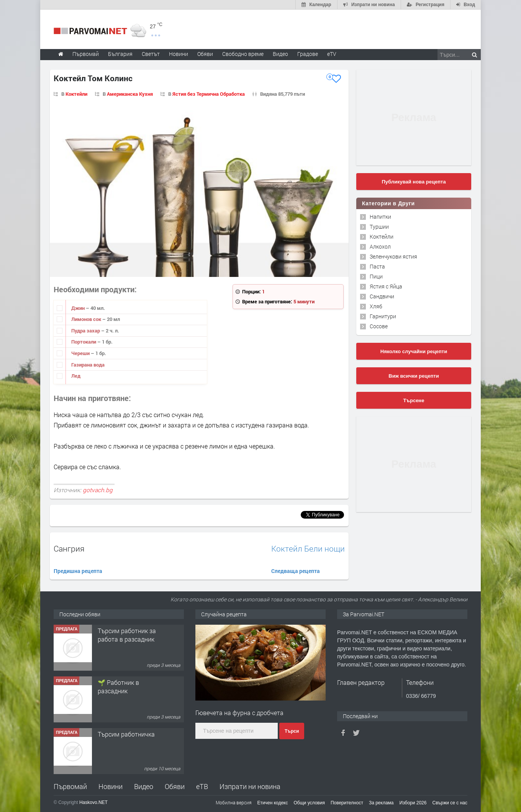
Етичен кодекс (273, 803)
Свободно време (243, 54)
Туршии (379, 227)
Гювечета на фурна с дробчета (239, 713)
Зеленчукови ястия (393, 256)
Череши (81, 353)
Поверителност (347, 803)
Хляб (376, 306)
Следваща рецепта (296, 571)
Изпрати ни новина (250, 786)
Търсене (414, 400)
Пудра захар (86, 331)
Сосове (379, 326)
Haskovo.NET (93, 802)
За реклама (381, 803)
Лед (76, 376)
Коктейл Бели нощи (308, 549)
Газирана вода (88, 365)
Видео (144, 786)
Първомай (70, 786)
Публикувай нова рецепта (414, 182)
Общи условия (309, 803)
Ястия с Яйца (386, 286)
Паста (377, 266)
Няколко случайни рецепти (414, 351)
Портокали (84, 342)
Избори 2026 (413, 803)
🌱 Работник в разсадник (118, 687)
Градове (308, 54)
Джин (79, 308)
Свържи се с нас (450, 803)
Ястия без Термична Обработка (209, 94)
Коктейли (76, 94)
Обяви (175, 786)
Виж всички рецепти (414, 376)
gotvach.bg (98, 490)
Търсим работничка (126, 734)
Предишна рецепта (78, 571)
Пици (376, 276)
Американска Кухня (130, 94)
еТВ (202, 786)
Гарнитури (383, 316)
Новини (179, 54)
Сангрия (69, 548)
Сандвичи (382, 296)
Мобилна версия (234, 802)
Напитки (380, 217)
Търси (292, 731)
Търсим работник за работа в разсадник (127, 635)
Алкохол (380, 246)
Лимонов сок (87, 319)
